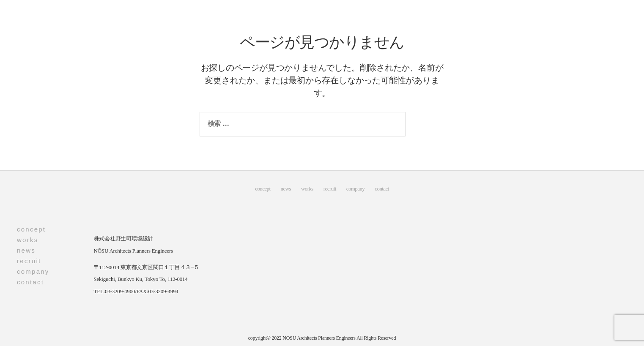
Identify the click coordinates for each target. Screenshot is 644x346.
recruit (330, 189)
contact (382, 189)
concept (263, 189)
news (286, 189)
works (307, 189)
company (356, 189)
